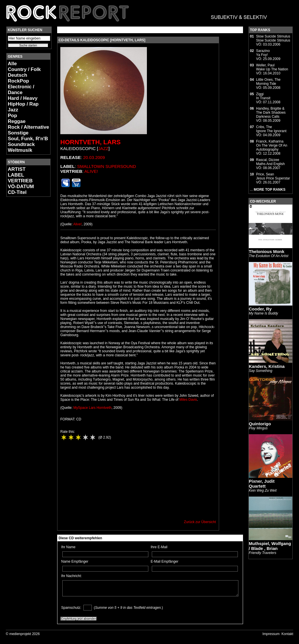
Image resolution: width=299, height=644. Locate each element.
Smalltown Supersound (106, 166)
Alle (12, 64)
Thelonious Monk (267, 251)
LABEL (16, 175)
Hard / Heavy (23, 98)
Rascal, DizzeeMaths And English (270, 162)
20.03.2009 (94, 157)
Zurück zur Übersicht (200, 522)
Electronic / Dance (21, 90)
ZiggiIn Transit (263, 96)
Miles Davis (188, 400)
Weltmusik (20, 150)
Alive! (91, 171)
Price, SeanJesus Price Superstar (273, 176)
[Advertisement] (24, 287)
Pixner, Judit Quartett (262, 484)
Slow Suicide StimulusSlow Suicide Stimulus (273, 38)
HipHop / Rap (23, 104)
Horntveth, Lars (90, 142)
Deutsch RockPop (18, 78)
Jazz (13, 110)
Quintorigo (260, 424)
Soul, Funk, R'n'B (28, 139)
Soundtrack (21, 144)
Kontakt (287, 634)
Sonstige (18, 133)
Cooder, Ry (260, 309)
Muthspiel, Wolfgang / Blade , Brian (270, 546)
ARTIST (17, 169)
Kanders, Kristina (267, 366)
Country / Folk (24, 69)
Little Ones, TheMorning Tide (268, 82)
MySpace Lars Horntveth (92, 408)
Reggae (17, 121)
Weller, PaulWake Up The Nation (272, 67)
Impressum (271, 634)
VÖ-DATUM (21, 187)
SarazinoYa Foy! (263, 53)
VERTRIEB (20, 181)
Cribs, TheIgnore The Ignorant (271, 129)
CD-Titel (17, 192)
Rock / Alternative (28, 127)
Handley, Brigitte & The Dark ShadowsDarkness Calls (271, 113)
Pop (12, 116)
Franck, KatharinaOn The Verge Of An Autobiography (272, 145)
